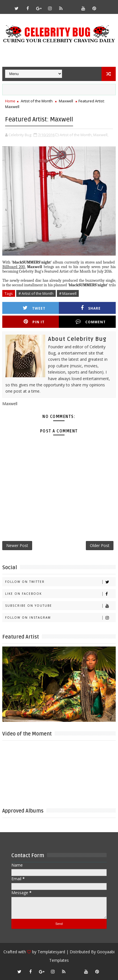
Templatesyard (51, 952)
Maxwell (66, 101)
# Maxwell (68, 293)
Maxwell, (101, 135)
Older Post (100, 545)
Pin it (34, 322)
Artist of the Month (37, 101)
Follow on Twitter (60, 582)
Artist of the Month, (76, 135)
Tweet (34, 308)
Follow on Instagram (60, 618)
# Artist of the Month (36, 293)
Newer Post (17, 545)
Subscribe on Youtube (60, 606)
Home (10, 101)
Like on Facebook (60, 594)
